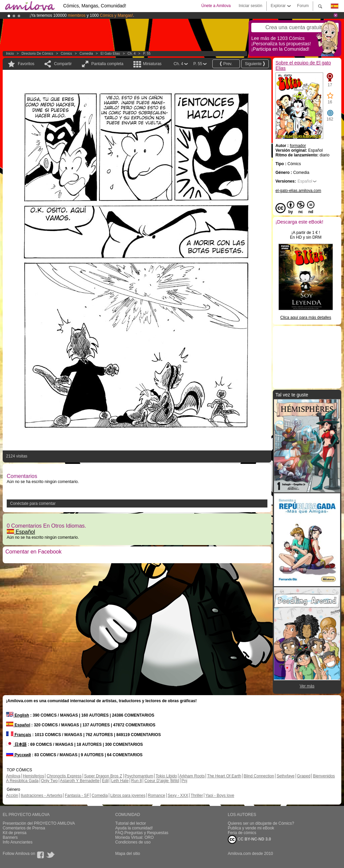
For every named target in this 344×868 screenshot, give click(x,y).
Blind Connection (259, 776)
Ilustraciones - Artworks (41, 795)
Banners (10, 837)
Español (21, 532)
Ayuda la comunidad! (134, 828)
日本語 (16, 744)
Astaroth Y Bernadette (80, 781)
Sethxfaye (285, 776)
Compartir (63, 64)
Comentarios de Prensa (24, 828)
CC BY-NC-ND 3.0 (249, 839)
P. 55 (147, 54)
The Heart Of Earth (224, 776)
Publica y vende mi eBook (251, 828)
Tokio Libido (166, 776)
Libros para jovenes (128, 795)
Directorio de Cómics (37, 54)
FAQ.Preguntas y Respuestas (142, 833)
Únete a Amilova (216, 6)
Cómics (67, 54)
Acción (12, 795)
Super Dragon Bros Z (103, 776)
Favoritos (26, 64)
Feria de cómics (242, 833)
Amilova (13, 776)
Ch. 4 (132, 54)
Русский (18, 755)
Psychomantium (139, 776)
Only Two (49, 781)
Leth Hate (120, 781)
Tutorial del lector (131, 823)
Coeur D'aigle (157, 781)
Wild (175, 781)
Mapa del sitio (128, 854)
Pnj (184, 781)
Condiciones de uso (133, 842)
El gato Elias (110, 54)
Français (19, 735)
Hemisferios (33, 776)
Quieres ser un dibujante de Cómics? (261, 823)
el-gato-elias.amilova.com (298, 191)
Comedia (86, 54)
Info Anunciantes (18, 842)
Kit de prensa (15, 833)
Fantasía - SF (77, 795)
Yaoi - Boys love (220, 795)
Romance (156, 795)
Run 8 (136, 781)
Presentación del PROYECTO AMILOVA (39, 823)
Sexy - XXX (178, 795)
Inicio (10, 54)
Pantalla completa (107, 64)
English (18, 715)
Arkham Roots (192, 776)
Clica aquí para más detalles (306, 318)
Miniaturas (152, 64)
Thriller (197, 795)
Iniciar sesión (251, 6)
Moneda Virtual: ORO (135, 837)
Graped (304, 776)
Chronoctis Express (64, 776)
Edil (105, 781)
